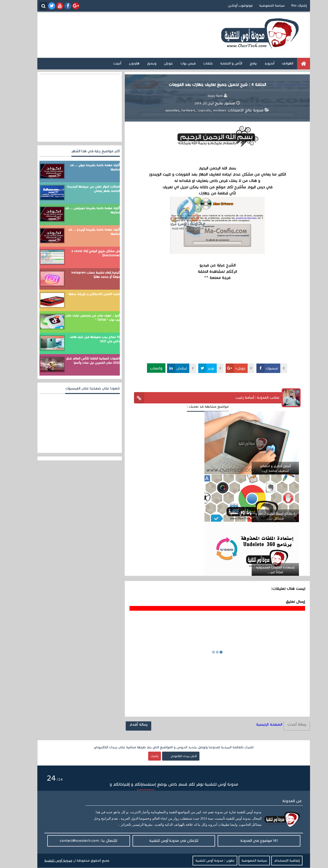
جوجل (159, 63)
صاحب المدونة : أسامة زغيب (248, 397)
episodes (163, 110)
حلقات (198, 63)
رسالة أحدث (287, 724)
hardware (179, 110)
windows (210, 110)
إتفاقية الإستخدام (277, 861)
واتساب (147, 368)
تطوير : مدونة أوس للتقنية (205, 861)
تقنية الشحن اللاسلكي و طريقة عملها (84, 294)
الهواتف (278, 63)
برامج (244, 63)
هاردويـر (124, 63)
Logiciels (194, 110)
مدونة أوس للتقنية (49, 861)
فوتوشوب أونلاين (231, 6)
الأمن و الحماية (222, 63)
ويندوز (142, 63)
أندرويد (260, 63)
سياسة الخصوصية (262, 6)
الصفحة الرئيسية (260, 724)
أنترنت (108, 63)
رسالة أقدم (129, 724)
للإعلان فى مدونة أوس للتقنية (164, 840)
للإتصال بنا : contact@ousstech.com (79, 840)
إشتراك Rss (289, 6)
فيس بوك (178, 63)
